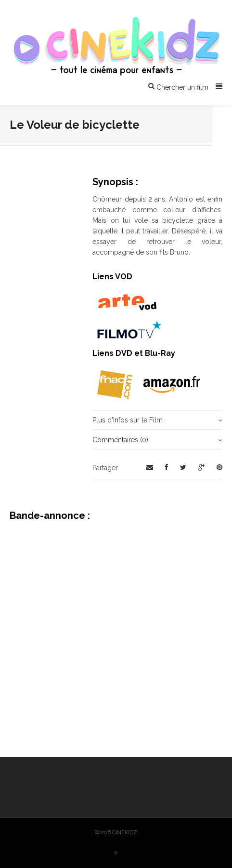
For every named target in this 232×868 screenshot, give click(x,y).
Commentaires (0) (120, 440)
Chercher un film (178, 87)
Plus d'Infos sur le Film (128, 420)
